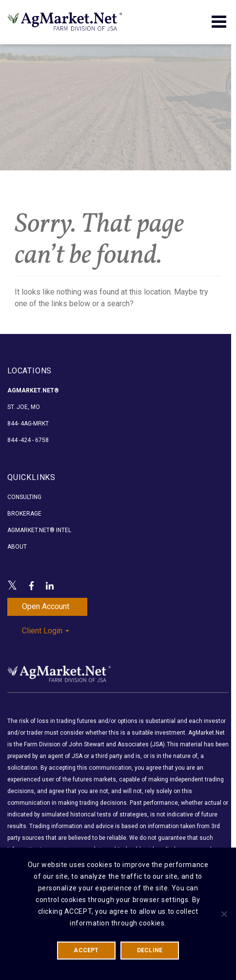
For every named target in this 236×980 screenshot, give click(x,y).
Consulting (24, 497)
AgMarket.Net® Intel (39, 530)
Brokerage (24, 514)
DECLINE (150, 950)
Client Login (46, 631)
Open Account (46, 606)
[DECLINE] (224, 914)
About (17, 547)
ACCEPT (86, 950)
